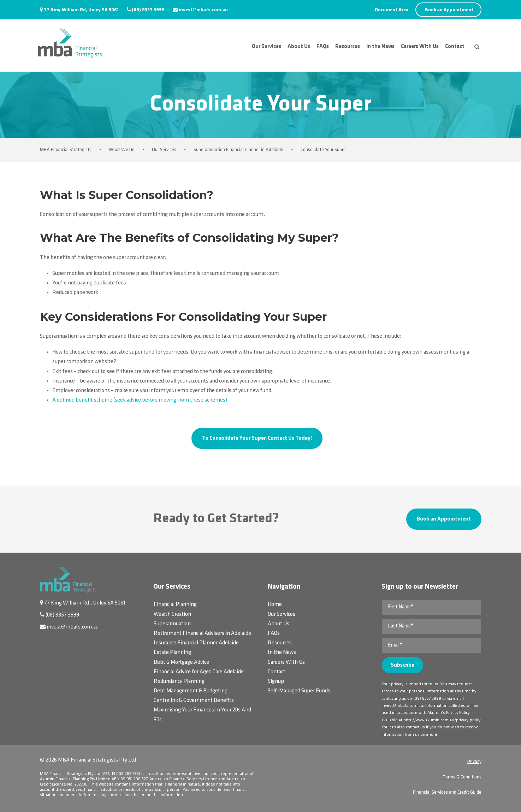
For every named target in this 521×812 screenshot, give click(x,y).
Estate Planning (172, 652)
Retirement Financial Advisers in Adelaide (202, 633)
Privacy (474, 762)
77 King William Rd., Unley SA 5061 (85, 603)
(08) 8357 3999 (148, 10)
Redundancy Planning (179, 681)
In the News (380, 47)
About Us (299, 47)
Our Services (267, 47)
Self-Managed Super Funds (299, 691)
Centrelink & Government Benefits (194, 700)
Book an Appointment (449, 10)
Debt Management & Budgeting (191, 691)
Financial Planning (175, 605)
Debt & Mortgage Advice (181, 662)
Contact (455, 47)
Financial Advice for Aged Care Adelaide (199, 672)
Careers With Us (420, 47)
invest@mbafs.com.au (203, 10)
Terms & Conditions (462, 777)
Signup (276, 681)
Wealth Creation (172, 614)
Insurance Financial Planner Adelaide (196, 643)
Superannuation (172, 624)
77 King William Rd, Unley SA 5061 (81, 10)
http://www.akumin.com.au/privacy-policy (442, 720)
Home (275, 605)
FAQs (323, 47)
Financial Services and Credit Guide (447, 792)
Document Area (392, 10)
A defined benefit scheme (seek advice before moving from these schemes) (140, 400)
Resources (348, 47)
